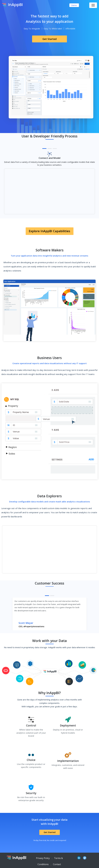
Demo (74, 5)
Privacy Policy (43, 858)
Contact (57, 864)
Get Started (49, 39)
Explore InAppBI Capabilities (49, 231)
